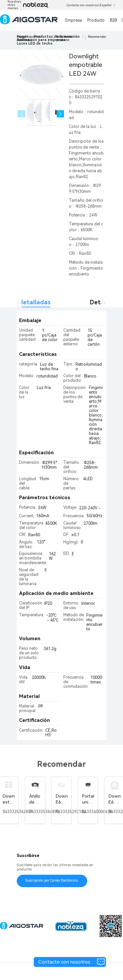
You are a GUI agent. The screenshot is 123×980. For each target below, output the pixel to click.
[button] (61, 114)
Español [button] (108, 5)
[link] (35, 43)
